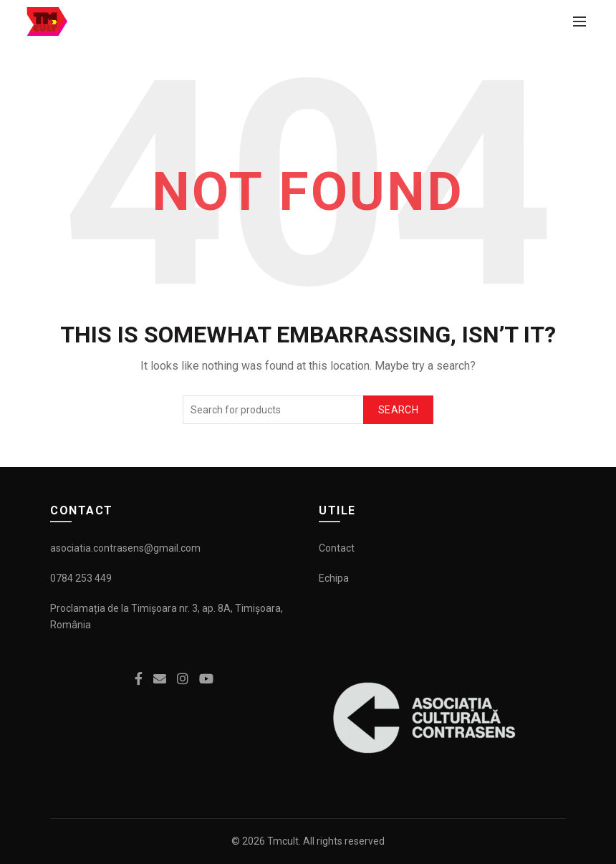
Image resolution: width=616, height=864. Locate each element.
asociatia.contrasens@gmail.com (125, 548)
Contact (337, 548)
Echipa (334, 578)
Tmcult (283, 841)
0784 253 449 (81, 578)
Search (398, 410)
